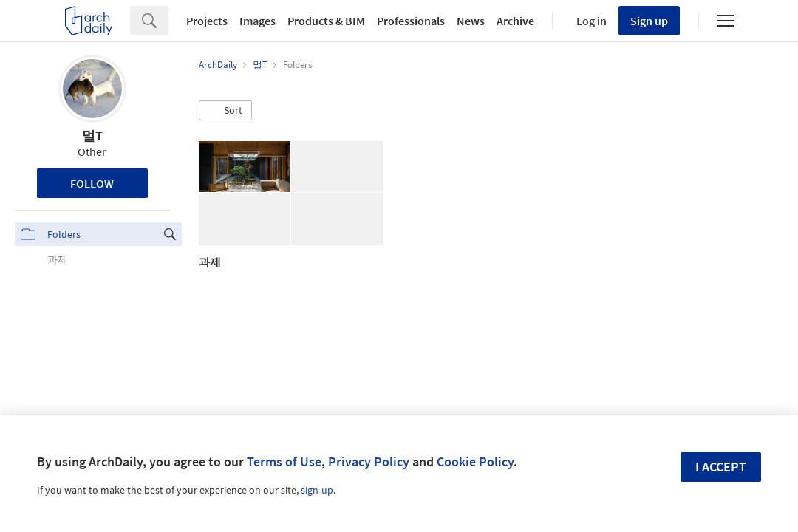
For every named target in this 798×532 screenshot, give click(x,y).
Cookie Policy (475, 461)
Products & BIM (326, 21)
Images (258, 21)
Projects (207, 21)
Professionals (411, 21)
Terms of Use (284, 461)
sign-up (317, 490)
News (471, 21)
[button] (225, 111)
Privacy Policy (369, 461)
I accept (721, 467)
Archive (515, 21)
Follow (92, 183)
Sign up (649, 21)
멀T (92, 136)
